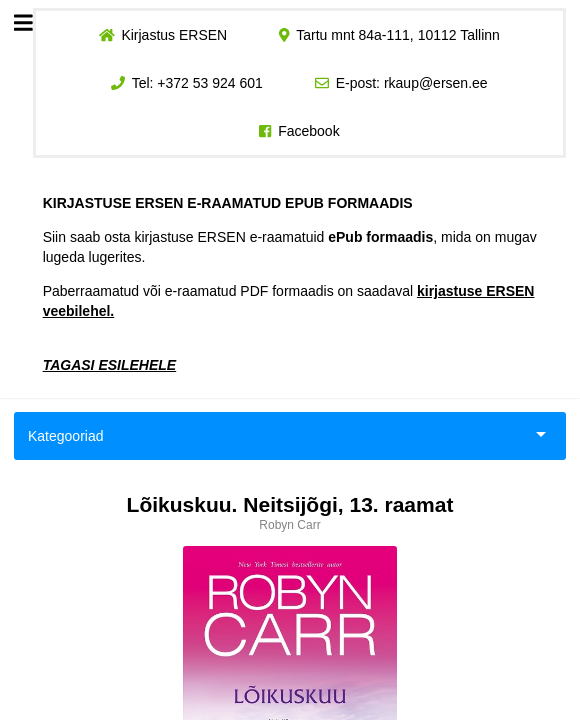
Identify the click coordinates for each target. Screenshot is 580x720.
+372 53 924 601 (210, 83)
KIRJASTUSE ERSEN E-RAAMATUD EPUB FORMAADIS (228, 203)
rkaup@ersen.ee (436, 83)
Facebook (308, 131)
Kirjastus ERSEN (174, 35)
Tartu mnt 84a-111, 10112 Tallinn (398, 35)
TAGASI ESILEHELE (110, 365)
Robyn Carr (289, 525)
